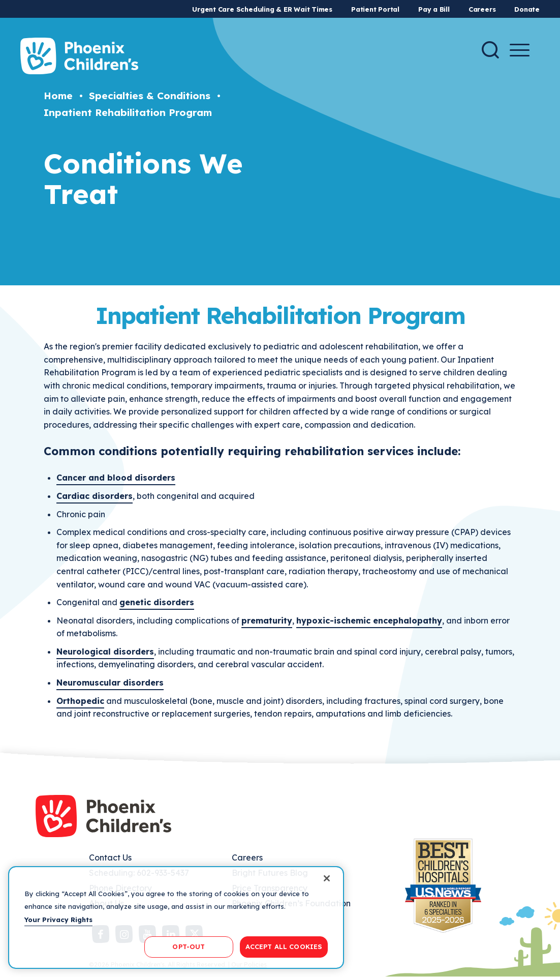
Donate (527, 9)
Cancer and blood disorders (116, 478)
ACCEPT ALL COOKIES (284, 946)
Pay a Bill (434, 9)
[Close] (327, 878)
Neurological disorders (105, 652)
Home (58, 96)
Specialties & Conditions (150, 96)
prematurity (267, 620)
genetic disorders (157, 602)
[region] (176, 917)
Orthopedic (80, 701)
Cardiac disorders (95, 496)
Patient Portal (375, 9)
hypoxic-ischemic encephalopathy (369, 620)
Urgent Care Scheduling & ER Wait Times (262, 9)
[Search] (490, 50)
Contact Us (110, 857)
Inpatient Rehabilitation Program (128, 112)
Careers (482, 9)
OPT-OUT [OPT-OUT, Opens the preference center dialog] (189, 946)
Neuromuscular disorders (110, 683)
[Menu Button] (520, 50)
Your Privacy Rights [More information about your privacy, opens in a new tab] (58, 920)
